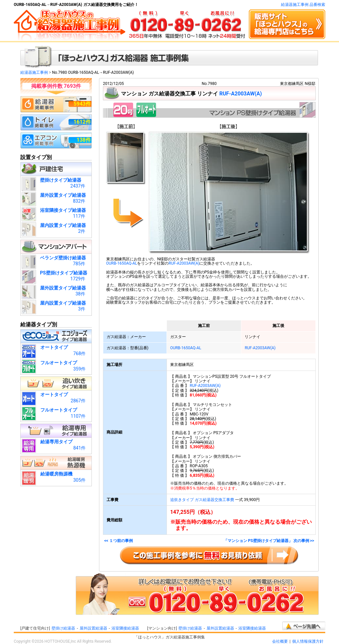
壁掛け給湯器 (63, 628)
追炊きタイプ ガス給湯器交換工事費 (202, 500)
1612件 (82, 122)
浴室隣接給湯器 (125, 628)
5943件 (82, 104)
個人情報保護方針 (308, 641)
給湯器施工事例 (34, 72)
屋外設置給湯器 (93, 628)
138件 (84, 140)
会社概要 (280, 641)
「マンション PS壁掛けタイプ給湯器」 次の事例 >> (269, 541)
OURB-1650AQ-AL (122, 263)
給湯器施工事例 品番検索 (303, 5)
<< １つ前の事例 (119, 541)
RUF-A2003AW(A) (241, 94)
